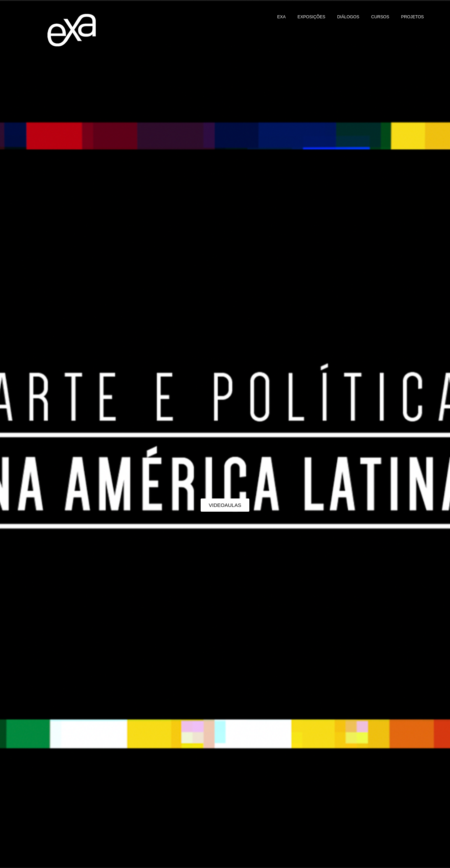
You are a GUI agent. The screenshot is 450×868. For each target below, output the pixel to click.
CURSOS (380, 17)
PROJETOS (413, 17)
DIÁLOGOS (348, 17)
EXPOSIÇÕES (311, 17)
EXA (281, 17)
